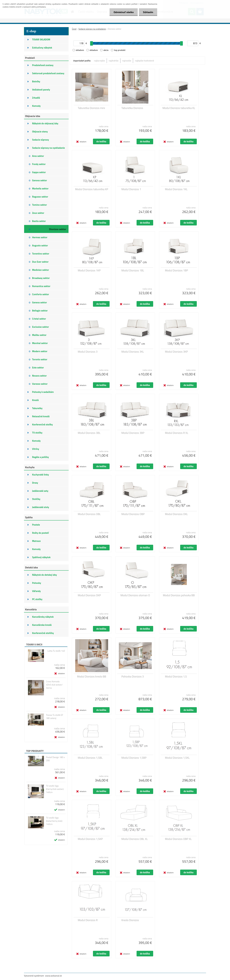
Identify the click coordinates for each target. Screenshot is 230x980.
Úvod (74, 29)
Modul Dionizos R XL (177, 433)
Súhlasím (148, 12)
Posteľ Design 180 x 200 (55, 759)
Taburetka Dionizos (132, 108)
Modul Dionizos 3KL (133, 352)
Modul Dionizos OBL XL (135, 839)
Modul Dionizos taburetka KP (92, 189)
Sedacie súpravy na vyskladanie (92, 29)
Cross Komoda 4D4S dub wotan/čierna (54, 685)
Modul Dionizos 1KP (89, 270)
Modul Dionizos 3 (88, 352)
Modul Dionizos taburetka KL (179, 108)
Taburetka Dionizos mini (91, 108)
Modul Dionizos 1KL (176, 189)
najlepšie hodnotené (144, 61)
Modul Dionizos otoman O (135, 595)
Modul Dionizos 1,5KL (177, 758)
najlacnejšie (99, 61)
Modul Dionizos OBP (133, 514)
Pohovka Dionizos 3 (133, 677)
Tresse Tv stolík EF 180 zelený (55, 717)
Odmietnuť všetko (124, 12)
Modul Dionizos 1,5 (176, 677)
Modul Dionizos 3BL (89, 433)
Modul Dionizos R (88, 920)
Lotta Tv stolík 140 (56, 651)
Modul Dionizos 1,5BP (134, 758)
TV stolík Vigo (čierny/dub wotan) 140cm (55, 789)
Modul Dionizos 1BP (176, 270)
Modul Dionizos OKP (89, 595)
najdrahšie (114, 61)
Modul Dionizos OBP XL (178, 839)
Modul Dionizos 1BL (133, 270)
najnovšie (127, 61)
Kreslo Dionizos (130, 920)
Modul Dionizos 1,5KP (90, 839)
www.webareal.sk (54, 976)
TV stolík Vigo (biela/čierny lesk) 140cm (54, 821)
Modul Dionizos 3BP (133, 433)
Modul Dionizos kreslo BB (92, 677)
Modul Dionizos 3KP (176, 352)
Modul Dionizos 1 (131, 189)
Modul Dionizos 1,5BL (90, 758)
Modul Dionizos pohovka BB (179, 595)
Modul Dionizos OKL (176, 514)
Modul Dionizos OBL (89, 514)
